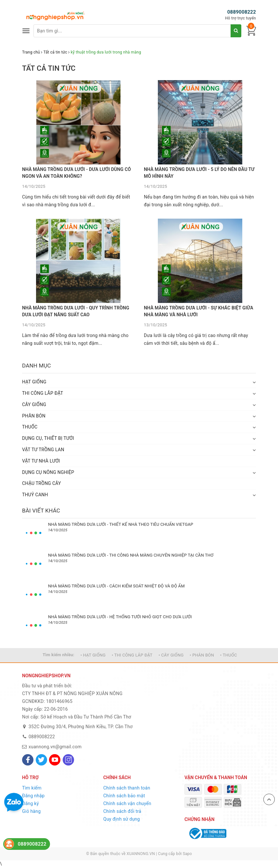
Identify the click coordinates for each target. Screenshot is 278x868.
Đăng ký (31, 803)
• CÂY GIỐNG (171, 655)
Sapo (187, 854)
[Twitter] (41, 760)
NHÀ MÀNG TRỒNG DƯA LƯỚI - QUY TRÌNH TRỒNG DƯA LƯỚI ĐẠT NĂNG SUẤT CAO (76, 311)
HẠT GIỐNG (34, 382)
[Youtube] (55, 760)
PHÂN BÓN (34, 416)
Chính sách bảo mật (124, 796)
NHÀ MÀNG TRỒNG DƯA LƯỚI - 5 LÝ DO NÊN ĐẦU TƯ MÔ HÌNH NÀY (199, 173)
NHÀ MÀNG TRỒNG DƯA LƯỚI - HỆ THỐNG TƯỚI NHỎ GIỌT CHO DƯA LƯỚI (120, 617)
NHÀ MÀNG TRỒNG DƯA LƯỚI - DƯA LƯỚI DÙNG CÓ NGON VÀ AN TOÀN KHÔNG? (76, 173)
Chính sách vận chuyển (127, 803)
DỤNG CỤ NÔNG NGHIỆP (48, 472)
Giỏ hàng (31, 811)
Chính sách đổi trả (122, 811)
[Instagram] (68, 760)
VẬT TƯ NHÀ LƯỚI (41, 461)
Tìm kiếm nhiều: (58, 655)
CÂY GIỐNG (34, 404)
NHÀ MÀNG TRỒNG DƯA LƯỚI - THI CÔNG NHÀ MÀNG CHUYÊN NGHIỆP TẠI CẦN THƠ (131, 555)
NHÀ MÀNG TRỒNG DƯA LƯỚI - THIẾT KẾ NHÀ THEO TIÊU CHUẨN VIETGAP (121, 524)
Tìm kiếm (32, 788)
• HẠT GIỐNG (93, 655)
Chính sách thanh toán (127, 788)
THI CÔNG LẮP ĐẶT (43, 393)
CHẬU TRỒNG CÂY (42, 483)
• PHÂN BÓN (202, 655)
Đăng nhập (33, 796)
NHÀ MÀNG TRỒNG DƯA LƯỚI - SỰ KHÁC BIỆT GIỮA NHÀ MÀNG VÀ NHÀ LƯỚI (199, 311)
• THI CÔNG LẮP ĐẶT (132, 655)
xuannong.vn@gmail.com (55, 747)
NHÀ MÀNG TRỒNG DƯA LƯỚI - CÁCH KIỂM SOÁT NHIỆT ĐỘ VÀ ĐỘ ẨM (116, 586)
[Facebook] (28, 760)
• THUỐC (229, 655)
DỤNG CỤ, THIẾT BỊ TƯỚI (48, 438)
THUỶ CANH (35, 495)
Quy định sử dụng (122, 819)
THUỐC (30, 427)
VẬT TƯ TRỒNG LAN (43, 450)
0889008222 (242, 12)
